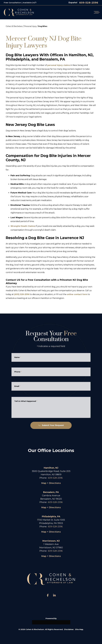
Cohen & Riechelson (14, 26)
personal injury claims (59, 65)
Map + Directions (51, 483)
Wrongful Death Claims (23, 226)
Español (73, 3)
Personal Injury (30, 26)
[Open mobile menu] (96, 12)
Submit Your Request (51, 425)
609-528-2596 (89, 3)
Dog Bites (43, 26)
